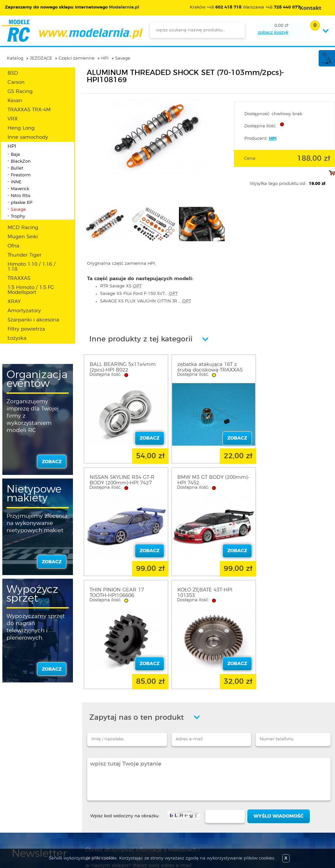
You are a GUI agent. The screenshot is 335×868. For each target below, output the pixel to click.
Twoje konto (87, 801)
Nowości (144, 793)
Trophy (18, 217)
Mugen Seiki (23, 237)
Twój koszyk (87, 809)
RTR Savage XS (121, 286)
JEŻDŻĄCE (41, 58)
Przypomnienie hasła (97, 817)
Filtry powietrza (26, 329)
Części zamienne (77, 58)
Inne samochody (28, 137)
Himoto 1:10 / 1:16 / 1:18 (31, 267)
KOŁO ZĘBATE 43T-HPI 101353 (286, 478)
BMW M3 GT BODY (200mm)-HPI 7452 (113, 478)
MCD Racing (23, 228)
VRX (13, 119)
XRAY (14, 302)
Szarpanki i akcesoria (33, 320)
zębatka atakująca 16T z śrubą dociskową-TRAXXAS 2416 (206, 370)
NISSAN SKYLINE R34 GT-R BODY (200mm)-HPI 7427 (291, 367)
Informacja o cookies (35, 809)
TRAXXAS (19, 278)
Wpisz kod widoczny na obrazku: (125, 698)
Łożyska (17, 338)
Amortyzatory (24, 311)
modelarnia (72, 31)
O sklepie (22, 785)
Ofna (13, 246)
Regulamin (24, 793)
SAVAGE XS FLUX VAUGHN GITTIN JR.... (146, 301)
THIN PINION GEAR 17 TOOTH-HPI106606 (201, 478)
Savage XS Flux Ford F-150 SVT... (139, 294)
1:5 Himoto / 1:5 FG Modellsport (31, 290)
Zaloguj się (85, 785)
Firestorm (21, 175)
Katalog (15, 58)
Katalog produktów (156, 801)
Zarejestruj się (88, 793)
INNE (16, 182)
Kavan (15, 101)
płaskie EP (22, 203)
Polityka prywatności (35, 801)
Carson (16, 82)
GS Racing (20, 91)
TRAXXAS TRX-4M (29, 110)
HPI (105, 58)
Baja (15, 155)
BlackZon (21, 162)
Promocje (145, 785)
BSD (13, 73)
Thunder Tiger (25, 255)
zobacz (52, 462)
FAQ (17, 824)
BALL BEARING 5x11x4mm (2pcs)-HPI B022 (123, 367)
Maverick (20, 189)
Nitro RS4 (21, 196)
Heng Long (21, 128)
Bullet (17, 168)
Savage (123, 58)
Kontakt (21, 817)
